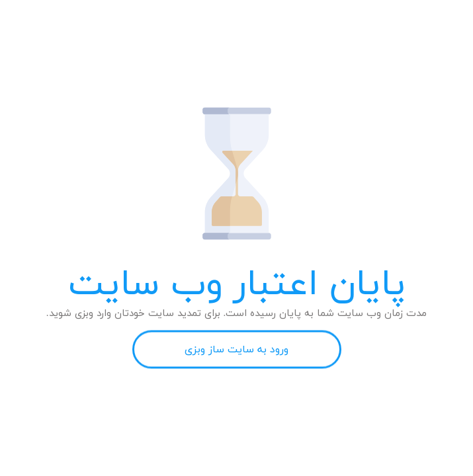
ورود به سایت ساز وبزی (236, 350)
